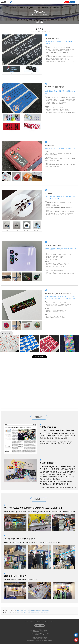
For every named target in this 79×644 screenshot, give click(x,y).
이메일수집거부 (39, 622)
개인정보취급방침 (29, 622)
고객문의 (52, 622)
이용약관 (46, 622)
